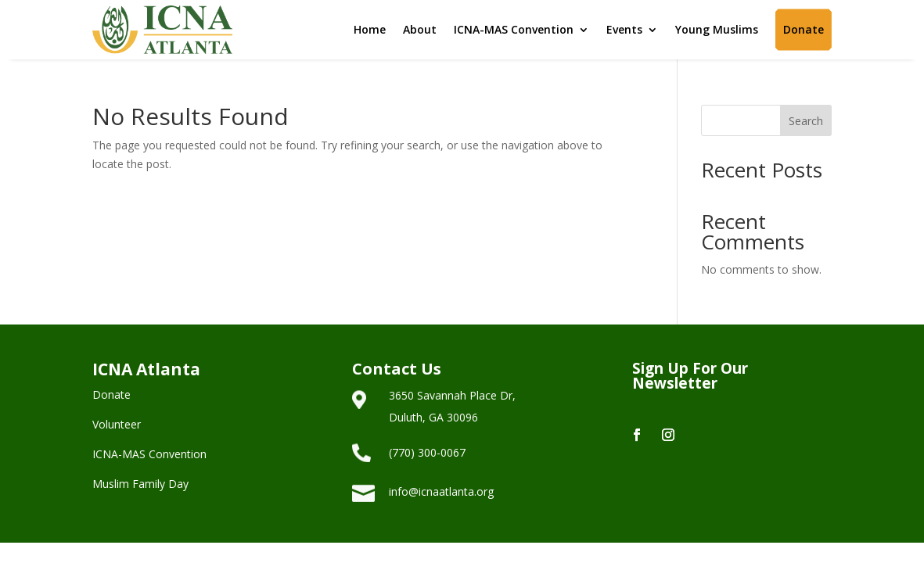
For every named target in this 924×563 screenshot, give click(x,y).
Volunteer (117, 424)
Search (806, 121)
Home (370, 29)
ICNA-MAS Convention (514, 29)
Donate (804, 29)
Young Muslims (717, 29)
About (420, 29)
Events (624, 29)
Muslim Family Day (140, 484)
